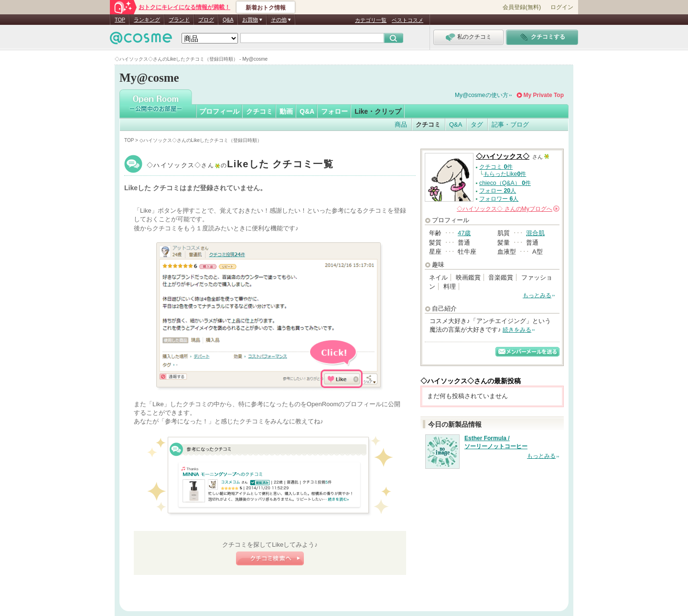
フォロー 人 (498, 191)
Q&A (228, 20)
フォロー (334, 111)
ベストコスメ (408, 20)
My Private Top (544, 95)
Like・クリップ (378, 111)
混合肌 (535, 233)
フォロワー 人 (499, 199)
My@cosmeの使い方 (482, 95)
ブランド (179, 20)
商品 (401, 124)
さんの (508, 209)
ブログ (206, 20)
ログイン (562, 7)
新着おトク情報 (266, 8)
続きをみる (517, 330)
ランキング (147, 20)
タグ (477, 124)
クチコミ (259, 111)
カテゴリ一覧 (371, 20)
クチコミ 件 (496, 167)
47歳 (464, 233)
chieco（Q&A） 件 (505, 183)
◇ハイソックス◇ (240, 165)
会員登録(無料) (522, 7)
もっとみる (537, 295)
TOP (120, 20)
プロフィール (219, 111)
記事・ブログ (510, 124)
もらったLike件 (505, 174)
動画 (286, 111)
